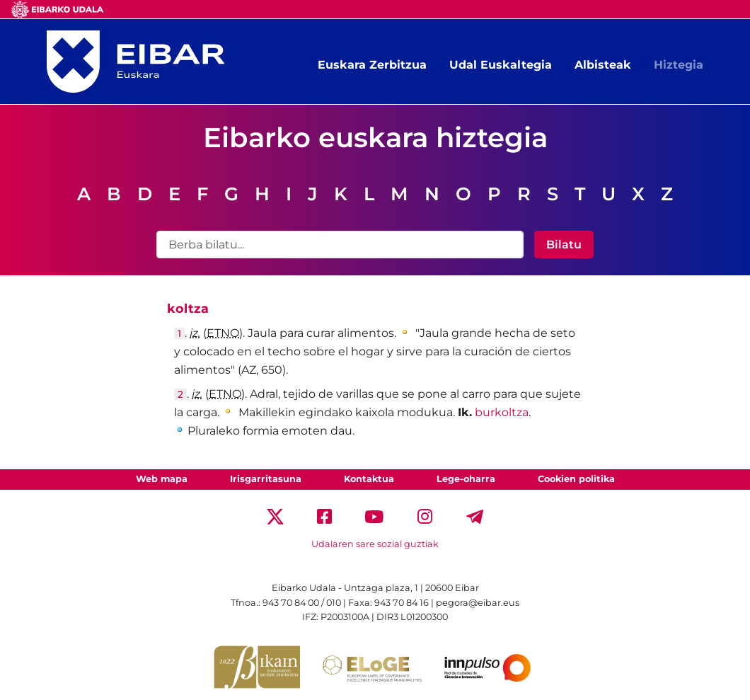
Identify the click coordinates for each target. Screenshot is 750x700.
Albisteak (603, 65)
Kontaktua (369, 479)
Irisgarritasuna (266, 479)
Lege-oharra (466, 479)
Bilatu (564, 245)
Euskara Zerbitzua (372, 65)
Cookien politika (576, 479)
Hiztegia (679, 65)
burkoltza (502, 412)
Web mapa (162, 479)
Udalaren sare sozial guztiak (375, 544)
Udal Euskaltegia (501, 65)
